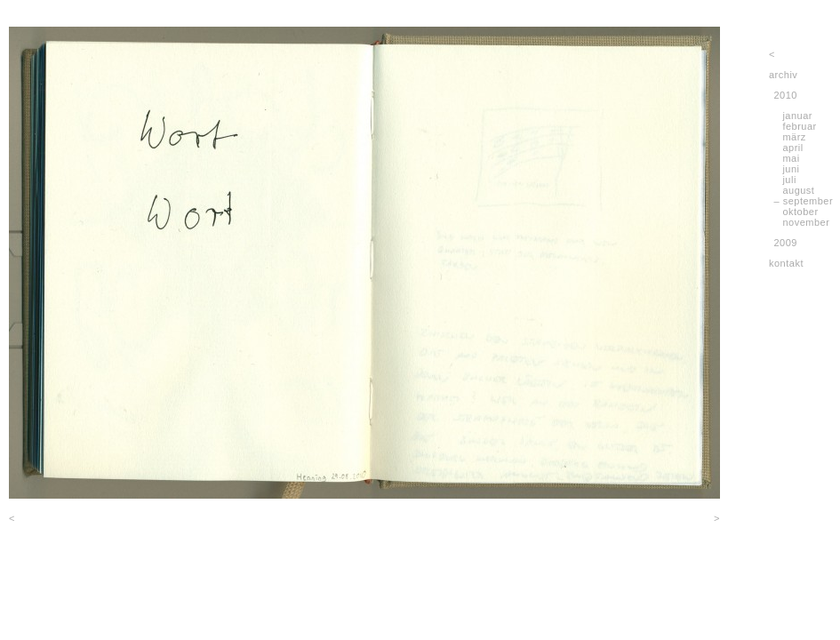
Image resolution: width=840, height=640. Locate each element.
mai (791, 158)
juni (791, 169)
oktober (800, 212)
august (798, 190)
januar (797, 116)
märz (794, 137)
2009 (786, 243)
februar (799, 126)
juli (789, 180)
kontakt (786, 263)
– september (804, 201)
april (792, 148)
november (806, 222)
